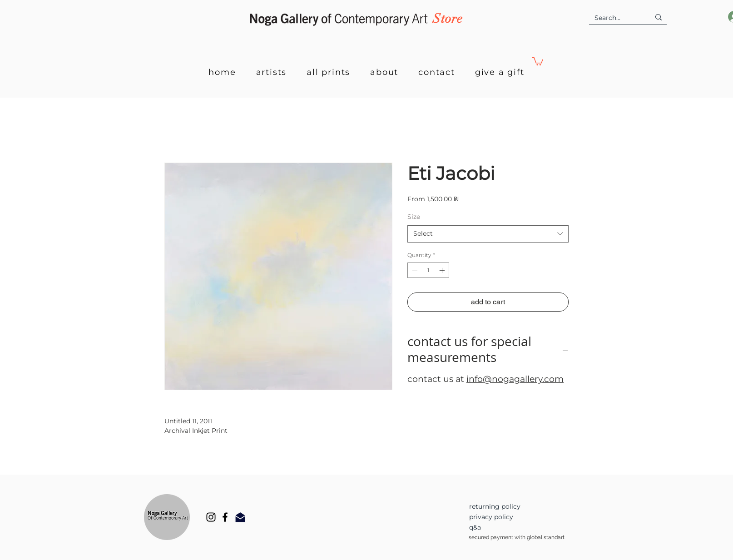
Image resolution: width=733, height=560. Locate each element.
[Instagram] (211, 517)
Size (414, 217)
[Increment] (443, 270)
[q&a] (508, 528)
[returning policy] (508, 507)
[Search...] (615, 18)
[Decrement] (414, 270)
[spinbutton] (428, 270)
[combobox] (488, 234)
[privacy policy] (508, 517)
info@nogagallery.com (515, 379)
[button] (538, 61)
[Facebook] (225, 517)
